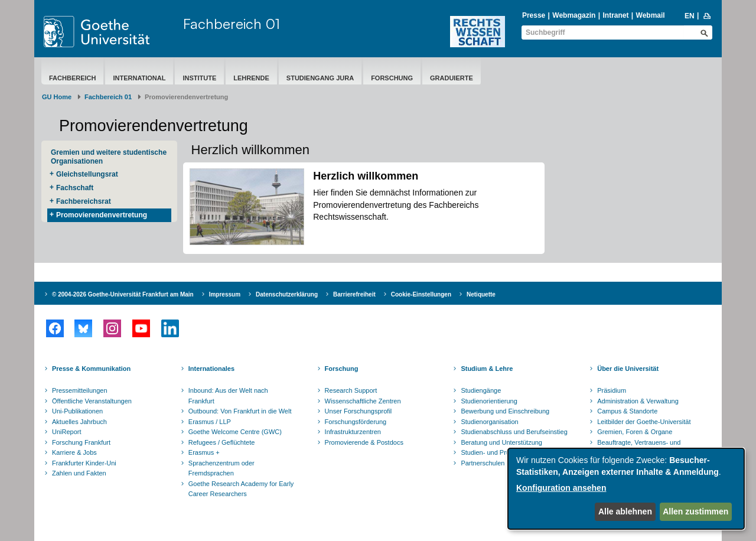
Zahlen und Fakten (79, 473)
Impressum (225, 294)
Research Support (351, 390)
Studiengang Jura (320, 78)
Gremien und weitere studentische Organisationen (109, 157)
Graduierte (452, 78)
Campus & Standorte (627, 411)
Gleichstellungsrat (87, 174)
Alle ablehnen (625, 511)
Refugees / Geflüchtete (222, 442)
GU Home (57, 97)
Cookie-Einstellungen (421, 294)
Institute (199, 78)
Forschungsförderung (356, 422)
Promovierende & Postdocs (364, 442)
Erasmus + (204, 452)
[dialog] (626, 489)
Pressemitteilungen (80, 390)
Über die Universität (628, 369)
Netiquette (481, 294)
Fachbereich (72, 78)
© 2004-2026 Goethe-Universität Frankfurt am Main (123, 294)
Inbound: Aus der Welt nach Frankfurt (228, 396)
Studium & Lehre (487, 369)
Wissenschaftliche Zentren (363, 401)
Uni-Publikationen (77, 411)
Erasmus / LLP (210, 422)
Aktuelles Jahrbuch (79, 422)
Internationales (211, 369)
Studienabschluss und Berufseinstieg (514, 432)
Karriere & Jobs (74, 452)
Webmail (651, 15)
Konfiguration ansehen (561, 488)
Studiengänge (481, 390)
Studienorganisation (489, 422)
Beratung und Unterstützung (501, 442)
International (139, 78)
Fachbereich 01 (232, 24)
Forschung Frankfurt (81, 442)
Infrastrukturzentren (353, 432)
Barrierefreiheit (354, 294)
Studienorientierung (489, 401)
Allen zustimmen (695, 511)
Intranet (615, 15)
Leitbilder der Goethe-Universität (644, 422)
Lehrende (251, 78)
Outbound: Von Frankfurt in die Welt (240, 411)
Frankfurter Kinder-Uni (84, 463)
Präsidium (612, 390)
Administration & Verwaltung (638, 401)
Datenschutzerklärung (287, 294)
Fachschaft (75, 188)
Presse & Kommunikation (91, 369)
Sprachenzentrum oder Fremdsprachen (221, 468)
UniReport (67, 432)
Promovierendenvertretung (102, 215)
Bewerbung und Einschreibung (505, 411)
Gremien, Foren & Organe (635, 432)
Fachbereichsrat (84, 201)
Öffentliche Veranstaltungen (92, 401)
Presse (534, 15)
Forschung (392, 78)
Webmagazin (574, 15)
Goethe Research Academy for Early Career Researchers (241, 489)
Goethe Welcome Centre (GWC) (235, 432)
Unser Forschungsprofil (359, 411)
